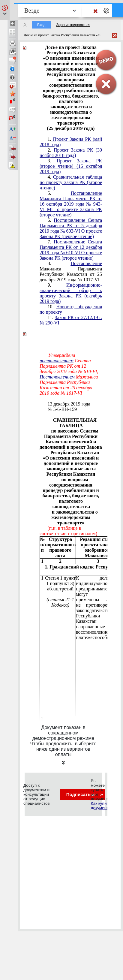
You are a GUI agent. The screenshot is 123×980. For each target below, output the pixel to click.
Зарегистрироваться (73, 25)
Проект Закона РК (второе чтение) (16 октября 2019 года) (71, 166)
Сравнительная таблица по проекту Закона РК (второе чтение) (71, 182)
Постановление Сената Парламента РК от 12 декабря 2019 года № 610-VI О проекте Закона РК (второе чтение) (71, 250)
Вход (41, 25)
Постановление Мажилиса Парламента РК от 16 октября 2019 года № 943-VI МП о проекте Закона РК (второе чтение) (71, 204)
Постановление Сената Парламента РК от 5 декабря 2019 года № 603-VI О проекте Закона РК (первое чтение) (71, 228)
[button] (5, 10)
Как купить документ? (100, 806)
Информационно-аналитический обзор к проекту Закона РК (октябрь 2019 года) (71, 293)
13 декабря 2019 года (69, 404)
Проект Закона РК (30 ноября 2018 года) (71, 153)
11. (71, 320)
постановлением (57, 361)
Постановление (86, 263)
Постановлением (57, 377)
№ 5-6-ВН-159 (62, 409)
